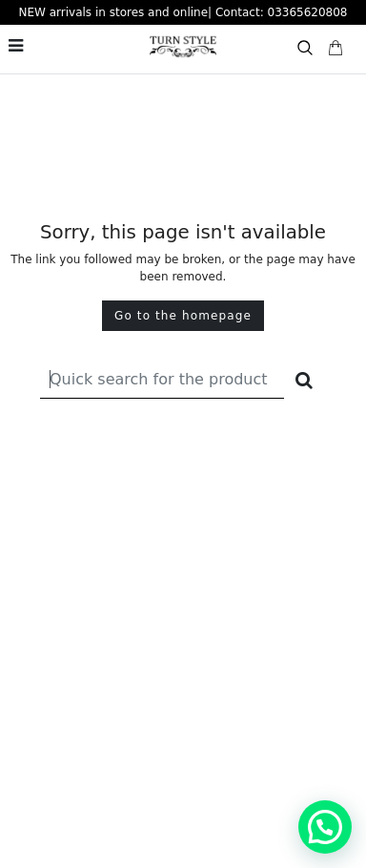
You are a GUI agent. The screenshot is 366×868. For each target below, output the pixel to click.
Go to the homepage (183, 316)
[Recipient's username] (162, 379)
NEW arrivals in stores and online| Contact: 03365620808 (183, 12)
